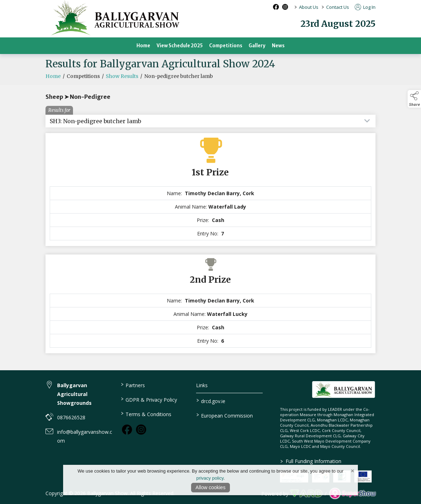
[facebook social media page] (276, 7)
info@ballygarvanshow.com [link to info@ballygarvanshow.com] (85, 436)
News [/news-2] (278, 46)
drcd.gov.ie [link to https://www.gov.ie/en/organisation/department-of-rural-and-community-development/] (210, 401)
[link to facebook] (127, 430)
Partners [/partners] (133, 385)
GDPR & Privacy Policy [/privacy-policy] (149, 399)
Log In (365, 7)
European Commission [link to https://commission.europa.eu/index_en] (224, 415)
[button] (414, 99)
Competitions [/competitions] (226, 46)
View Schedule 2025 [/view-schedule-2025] (180, 46)
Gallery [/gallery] (257, 46)
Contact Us (338, 7)
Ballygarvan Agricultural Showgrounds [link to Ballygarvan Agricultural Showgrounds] (74, 394)
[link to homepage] (344, 389)
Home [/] (143, 46)
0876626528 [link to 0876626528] (71, 417)
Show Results (122, 79)
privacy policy (210, 478)
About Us (309, 7)
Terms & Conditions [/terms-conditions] (146, 414)
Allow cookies (211, 487)
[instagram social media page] (285, 7)
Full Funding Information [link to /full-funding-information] (310, 461)
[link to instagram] (141, 430)
